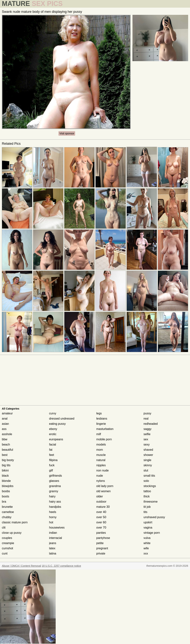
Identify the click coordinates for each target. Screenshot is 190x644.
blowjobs (8, 486)
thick (147, 496)
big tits (6, 465)
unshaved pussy (154, 517)
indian (53, 533)
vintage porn (152, 533)
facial (53, 444)
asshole (7, 434)
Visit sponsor (67, 133)
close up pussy (12, 533)
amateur (7, 413)
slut (146, 470)
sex (146, 439)
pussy (148, 413)
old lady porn (105, 486)
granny (54, 491)
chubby (7, 517)
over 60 (101, 522)
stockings (150, 486)
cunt (5, 553)
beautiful (8, 450)
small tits (149, 476)
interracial (56, 538)
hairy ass (55, 502)
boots (5, 496)
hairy (52, 496)
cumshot (7, 548)
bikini (5, 470)
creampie (8, 543)
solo (146, 481)
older (100, 496)
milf (99, 434)
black (5, 476)
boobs (6, 491)
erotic (53, 434)
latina (53, 553)
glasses (54, 481)
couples (7, 538)
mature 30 (103, 507)
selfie (147, 434)
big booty (8, 460)
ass (4, 429)
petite (100, 543)
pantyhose (103, 538)
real (146, 419)
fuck (52, 465)
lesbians (102, 419)
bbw (5, 439)
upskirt (148, 522)
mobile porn (104, 439)
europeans (56, 439)
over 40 (101, 512)
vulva (147, 538)
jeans (53, 543)
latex (52, 548)
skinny (148, 465)
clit (4, 528)
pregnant (102, 548)
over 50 (101, 517)
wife (146, 548)
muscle (101, 455)
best (5, 455)
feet (52, 455)
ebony (53, 429)
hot (51, 522)
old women (103, 491)
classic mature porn (15, 522)
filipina (53, 460)
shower (148, 455)
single (148, 460)
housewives (57, 528)
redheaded (151, 424)
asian (5, 424)
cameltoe (8, 512)
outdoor (101, 502)
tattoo (147, 491)
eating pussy (58, 424)
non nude (103, 470)
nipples (101, 465)
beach (6, 444)
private (101, 553)
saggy (148, 429)
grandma (55, 486)
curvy (53, 413)
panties (101, 533)
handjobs (55, 507)
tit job (147, 507)
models (101, 444)
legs (99, 413)
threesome (151, 502)
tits (145, 512)
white (147, 543)
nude (100, 476)
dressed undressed (62, 419)
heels (53, 512)
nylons (101, 481)
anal (5, 419)
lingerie (101, 424)
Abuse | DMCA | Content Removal (21, 566)
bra (4, 502)
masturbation (105, 429)
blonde (6, 481)
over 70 (101, 528)
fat (51, 450)
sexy (147, 444)
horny (53, 517)
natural (101, 460)
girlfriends (56, 476)
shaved (148, 450)
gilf (51, 470)
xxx (146, 553)
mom (100, 450)
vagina (148, 528)
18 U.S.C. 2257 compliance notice (61, 566)
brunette (7, 507)
